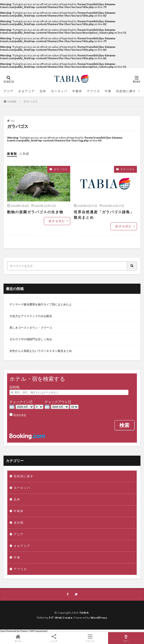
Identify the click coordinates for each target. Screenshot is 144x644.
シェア (54, 638)
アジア (8, 91)
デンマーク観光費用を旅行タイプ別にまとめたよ (41, 304)
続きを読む (58, 221)
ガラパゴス (31, 102)
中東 (97, 91)
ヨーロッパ (53, 91)
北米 (39, 91)
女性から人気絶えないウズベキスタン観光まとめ (41, 351)
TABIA (84, 613)
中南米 (69, 91)
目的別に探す (113, 91)
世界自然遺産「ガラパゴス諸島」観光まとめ (104, 215)
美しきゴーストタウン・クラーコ (31, 328)
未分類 (17, 523)
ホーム (18, 638)
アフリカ (84, 91)
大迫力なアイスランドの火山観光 (31, 316)
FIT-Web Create (61, 618)
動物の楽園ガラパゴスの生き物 (32, 212)
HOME (12, 102)
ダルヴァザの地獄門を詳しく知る (31, 339)
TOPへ (126, 638)
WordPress (99, 618)
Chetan (24, 631)
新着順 (11, 154)
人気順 (22, 154)
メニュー (90, 638)
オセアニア (24, 91)
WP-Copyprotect (39, 631)
